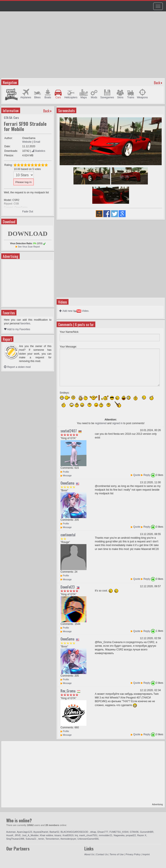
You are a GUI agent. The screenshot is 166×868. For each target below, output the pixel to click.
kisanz (58, 835)
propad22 (131, 835)
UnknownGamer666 (88, 839)
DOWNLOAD (28, 234)
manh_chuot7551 (88, 835)
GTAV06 (134, 832)
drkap (93, 832)
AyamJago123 (24, 832)
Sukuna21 (31, 839)
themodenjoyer (68, 839)
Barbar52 (54, 832)
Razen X (142, 835)
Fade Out (28, 212)
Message (66, 476)
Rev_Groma (68, 691)
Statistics (38, 151)
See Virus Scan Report (29, 247)
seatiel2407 (69, 431)
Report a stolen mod (17, 367)
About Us (89, 854)
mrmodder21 (105, 835)
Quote (137, 475)
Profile (65, 472)
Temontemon (52, 839)
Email (37, 142)
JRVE (18, 835)
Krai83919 (68, 835)
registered (101, 423)
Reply (147, 475)
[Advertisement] (84, 47)
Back (157, 83)
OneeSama (67, 483)
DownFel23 (68, 587)
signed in (117, 423)
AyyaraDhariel (41, 832)
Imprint (146, 854)
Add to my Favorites (17, 329)
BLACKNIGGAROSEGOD (75, 832)
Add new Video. (74, 311)
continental (68, 535)
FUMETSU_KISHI (119, 832)
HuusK (10, 835)
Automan (11, 832)
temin (41, 839)
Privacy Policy (133, 854)
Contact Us (102, 854)
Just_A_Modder (30, 835)
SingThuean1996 (15, 839)
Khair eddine (46, 835)
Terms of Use (117, 854)
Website (27, 142)
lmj (76, 835)
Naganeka (119, 835)
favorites (25, 323)
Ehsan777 (103, 832)
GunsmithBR (147, 832)
